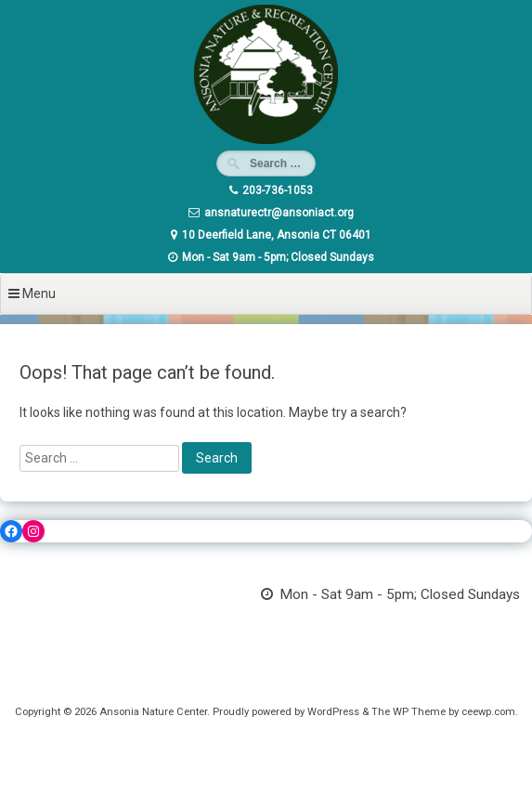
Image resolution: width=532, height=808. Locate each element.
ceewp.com (488, 712)
